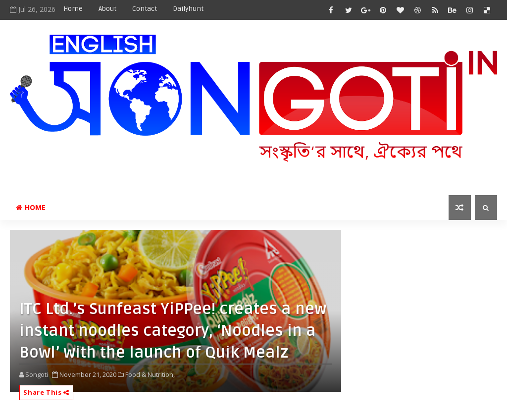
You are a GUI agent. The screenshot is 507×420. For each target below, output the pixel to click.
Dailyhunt (188, 9)
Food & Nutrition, (150, 374)
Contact (145, 9)
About (107, 9)
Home (73, 9)
